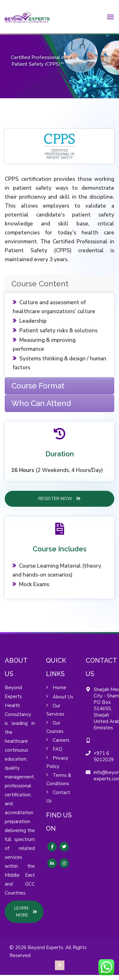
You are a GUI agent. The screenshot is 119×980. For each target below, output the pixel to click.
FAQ (57, 749)
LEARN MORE (26, 912)
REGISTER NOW (60, 498)
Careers (61, 740)
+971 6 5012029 (104, 756)
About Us (63, 697)
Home (60, 688)
